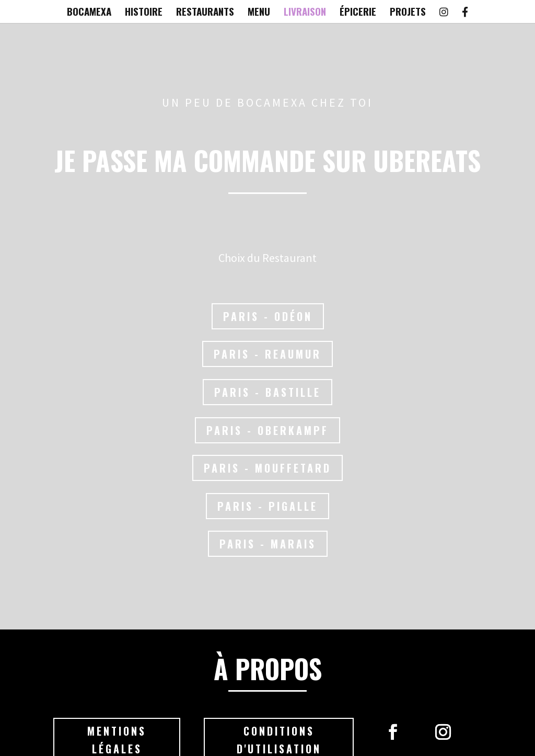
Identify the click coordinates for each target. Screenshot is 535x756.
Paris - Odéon (267, 316)
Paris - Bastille (268, 392)
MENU (259, 13)
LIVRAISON (305, 13)
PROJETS (408, 13)
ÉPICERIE (358, 13)
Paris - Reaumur (268, 354)
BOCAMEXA (89, 13)
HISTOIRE (144, 13)
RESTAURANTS (205, 13)
